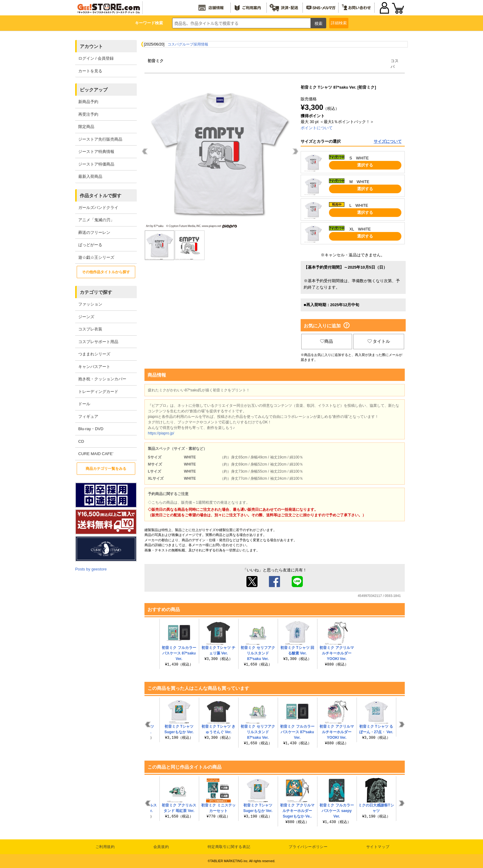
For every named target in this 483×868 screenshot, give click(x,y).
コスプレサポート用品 (98, 342)
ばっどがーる (90, 245)
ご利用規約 (105, 847)
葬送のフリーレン (94, 232)
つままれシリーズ (94, 354)
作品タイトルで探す (101, 196)
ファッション (90, 304)
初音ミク (156, 61)
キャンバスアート (94, 367)
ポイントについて (317, 128)
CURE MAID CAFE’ (96, 454)
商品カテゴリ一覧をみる (106, 469)
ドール (84, 404)
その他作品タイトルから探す (106, 272)
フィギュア (88, 416)
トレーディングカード (98, 392)
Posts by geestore (91, 569)
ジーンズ (86, 317)
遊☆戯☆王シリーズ (96, 257)
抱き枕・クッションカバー (102, 379)
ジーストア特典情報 (96, 152)
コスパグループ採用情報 (188, 44)
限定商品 (86, 127)
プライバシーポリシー (308, 847)
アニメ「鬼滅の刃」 (96, 220)
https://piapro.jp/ (161, 433)
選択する (365, 165)
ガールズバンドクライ (98, 208)
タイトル (379, 341)
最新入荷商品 (90, 176)
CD (81, 441)
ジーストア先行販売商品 (100, 139)
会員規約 (161, 847)
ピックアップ (94, 90)
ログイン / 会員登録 (96, 58)
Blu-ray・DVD (91, 429)
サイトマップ (378, 847)
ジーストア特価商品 (96, 164)
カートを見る (90, 71)
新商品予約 (88, 102)
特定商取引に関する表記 (229, 847)
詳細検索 (339, 23)
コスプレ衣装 (90, 329)
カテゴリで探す (96, 292)
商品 (327, 341)
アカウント (91, 46)
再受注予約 (88, 114)
